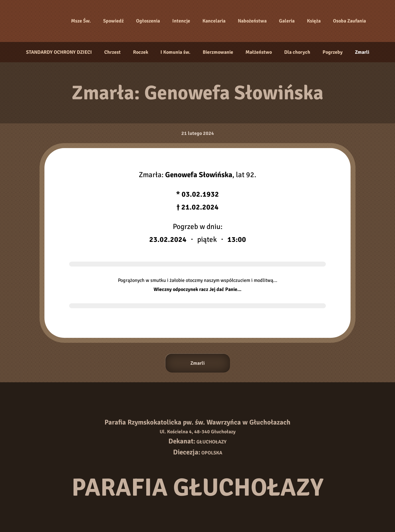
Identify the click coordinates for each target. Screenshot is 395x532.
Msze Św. (81, 21)
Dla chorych (297, 52)
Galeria (287, 21)
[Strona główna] (44, 21)
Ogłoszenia (148, 21)
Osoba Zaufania (349, 21)
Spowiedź (113, 21)
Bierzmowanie (218, 52)
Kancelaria (214, 21)
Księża (314, 21)
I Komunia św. (175, 52)
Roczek (141, 52)
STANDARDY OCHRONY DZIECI (59, 52)
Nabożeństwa (252, 21)
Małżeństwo (259, 52)
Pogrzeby (333, 52)
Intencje (181, 21)
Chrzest (112, 52)
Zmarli (362, 52)
